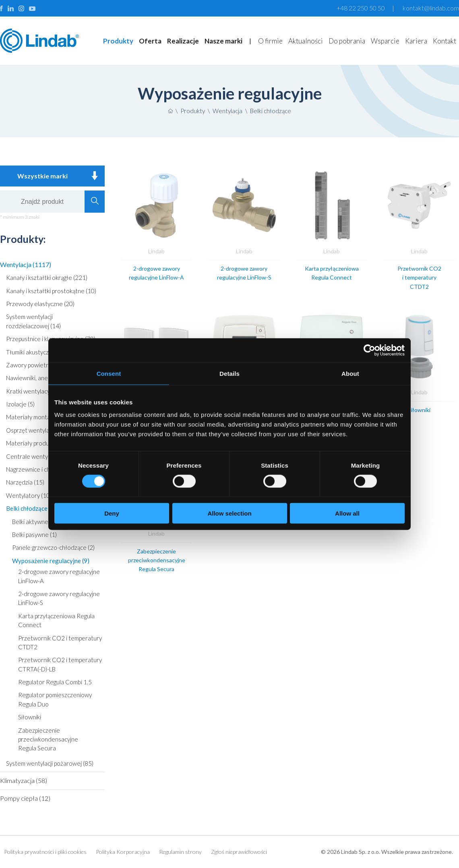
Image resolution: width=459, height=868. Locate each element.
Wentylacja (227, 111)
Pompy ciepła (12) (25, 798)
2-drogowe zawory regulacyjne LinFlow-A (59, 576)
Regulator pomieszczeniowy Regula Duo (55, 699)
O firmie (270, 41)
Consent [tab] (109, 373)
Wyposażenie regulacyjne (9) (51, 561)
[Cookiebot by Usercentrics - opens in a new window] (369, 350)
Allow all (347, 513)
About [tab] (350, 373)
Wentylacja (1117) (26, 264)
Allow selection (229, 513)
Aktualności (306, 41)
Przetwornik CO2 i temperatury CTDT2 (60, 642)
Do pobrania (347, 41)
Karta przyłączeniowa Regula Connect (56, 620)
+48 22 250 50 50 (361, 8)
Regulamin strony (180, 852)
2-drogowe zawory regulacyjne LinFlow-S (59, 598)
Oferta (150, 41)
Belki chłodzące (271, 111)
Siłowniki (30, 717)
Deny (112, 513)
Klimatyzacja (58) (24, 780)
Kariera (416, 41)
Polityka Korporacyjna (123, 852)
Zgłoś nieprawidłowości (239, 852)
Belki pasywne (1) (34, 534)
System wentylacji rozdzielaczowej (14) (33, 321)
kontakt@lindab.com (431, 8)
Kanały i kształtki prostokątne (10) (51, 291)
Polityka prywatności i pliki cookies (45, 852)
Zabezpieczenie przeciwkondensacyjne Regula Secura (48, 739)
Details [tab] (229, 373)
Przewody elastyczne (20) (40, 304)
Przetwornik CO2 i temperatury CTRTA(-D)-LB (60, 664)
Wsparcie (385, 41)
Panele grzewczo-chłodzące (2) (53, 547)
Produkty (118, 41)
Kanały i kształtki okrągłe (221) (47, 278)
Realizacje (183, 41)
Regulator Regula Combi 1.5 (55, 682)
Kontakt (445, 41)
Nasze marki (223, 41)
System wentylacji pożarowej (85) (50, 763)
